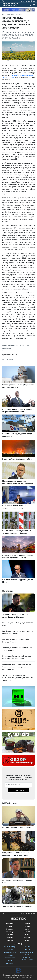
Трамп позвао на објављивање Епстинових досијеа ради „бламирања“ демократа (17, 678)
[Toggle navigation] (33, 5)
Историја (10, 950)
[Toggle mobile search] (30, 5)
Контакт (27, 950)
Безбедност (10, 935)
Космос (27, 932)
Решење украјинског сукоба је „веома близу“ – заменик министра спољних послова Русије (17, 667)
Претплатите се (18, 790)
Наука (27, 935)
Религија (10, 955)
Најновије (10, 923)
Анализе (10, 940)
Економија (18, 14)
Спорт (27, 940)
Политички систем (10, 952)
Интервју (27, 926)
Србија (10, 359)
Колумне (27, 929)
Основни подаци (10, 947)
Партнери (27, 947)
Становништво (10, 958)
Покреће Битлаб (27, 960)
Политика (10, 929)
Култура (27, 937)
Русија (10, 926)
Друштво (10, 937)
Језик (10, 961)
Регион (27, 923)
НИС (4, 359)
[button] (34, 5)
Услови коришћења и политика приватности (27, 955)
